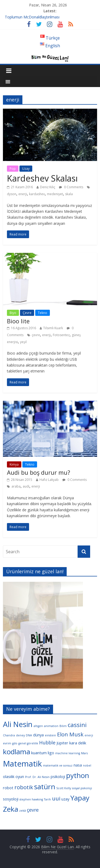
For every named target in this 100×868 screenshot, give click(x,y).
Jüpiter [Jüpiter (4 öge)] (62, 743)
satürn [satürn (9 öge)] (45, 787)
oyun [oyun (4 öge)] (20, 776)
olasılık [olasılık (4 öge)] (9, 776)
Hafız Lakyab (49, 480)
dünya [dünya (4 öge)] (38, 735)
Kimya (14, 464)
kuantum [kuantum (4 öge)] (39, 753)
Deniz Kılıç (48, 187)
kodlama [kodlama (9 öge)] (17, 752)
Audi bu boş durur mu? (39, 472)
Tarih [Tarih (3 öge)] (47, 799)
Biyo (13, 313)
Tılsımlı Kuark (53, 328)
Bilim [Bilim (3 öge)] (63, 726)
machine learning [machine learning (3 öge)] (68, 753)
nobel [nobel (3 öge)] (87, 765)
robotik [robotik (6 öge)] (24, 787)
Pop (13, 169)
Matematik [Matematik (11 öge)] (22, 764)
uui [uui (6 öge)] (56, 798)
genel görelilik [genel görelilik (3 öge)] (28, 743)
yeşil (23, 342)
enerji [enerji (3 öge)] (89, 735)
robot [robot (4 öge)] (8, 788)
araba (16, 486)
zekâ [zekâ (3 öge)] (23, 811)
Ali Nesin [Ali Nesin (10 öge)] (18, 724)
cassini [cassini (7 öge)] (77, 725)
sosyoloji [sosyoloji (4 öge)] (11, 799)
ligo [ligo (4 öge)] (51, 753)
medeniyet (55, 194)
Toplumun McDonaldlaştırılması (32, 17)
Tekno (43, 313)
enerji (23, 194)
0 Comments (71, 187)
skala (69, 194)
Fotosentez (61, 335)
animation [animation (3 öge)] (51, 726)
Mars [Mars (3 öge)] (84, 753)
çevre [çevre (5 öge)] (33, 810)
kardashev (37, 194)
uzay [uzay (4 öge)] (65, 799)
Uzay (26, 169)
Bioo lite (18, 321)
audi (26, 486)
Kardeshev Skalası (42, 178)
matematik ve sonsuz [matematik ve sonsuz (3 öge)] (58, 765)
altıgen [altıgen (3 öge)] (38, 726)
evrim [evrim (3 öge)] (7, 743)
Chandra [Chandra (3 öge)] (9, 735)
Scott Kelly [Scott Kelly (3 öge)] (64, 788)
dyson (12, 194)
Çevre (27, 313)
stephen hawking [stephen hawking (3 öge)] (31, 799)
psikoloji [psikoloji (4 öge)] (58, 776)
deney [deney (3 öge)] (20, 735)
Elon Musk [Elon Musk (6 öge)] (70, 734)
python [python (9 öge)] (78, 775)
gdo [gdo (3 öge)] (15, 743)
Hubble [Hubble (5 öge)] (47, 743)
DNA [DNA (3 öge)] (29, 735)
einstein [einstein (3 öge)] (50, 735)
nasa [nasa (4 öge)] (78, 765)
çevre (36, 335)
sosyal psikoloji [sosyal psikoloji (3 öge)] (82, 788)
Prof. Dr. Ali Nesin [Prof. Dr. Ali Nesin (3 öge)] (37, 777)
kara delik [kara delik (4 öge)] (78, 743)
